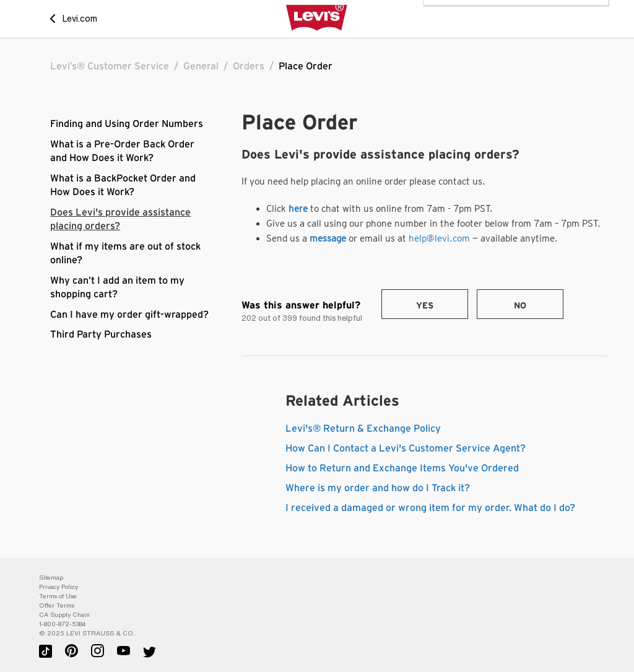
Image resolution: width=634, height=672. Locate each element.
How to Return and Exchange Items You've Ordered (402, 468)
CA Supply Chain (64, 615)
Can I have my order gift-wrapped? (129, 315)
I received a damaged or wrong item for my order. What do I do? (430, 508)
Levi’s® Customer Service (110, 66)
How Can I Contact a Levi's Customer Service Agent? (406, 448)
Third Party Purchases (101, 334)
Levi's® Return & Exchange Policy (363, 429)
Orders (249, 66)
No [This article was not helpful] (520, 306)
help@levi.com (439, 238)
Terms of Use (58, 596)
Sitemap (51, 578)
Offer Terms (57, 605)
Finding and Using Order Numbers (127, 124)
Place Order (306, 66)
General (201, 66)
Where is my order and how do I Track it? (378, 488)
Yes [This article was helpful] (425, 306)
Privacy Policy (59, 587)
